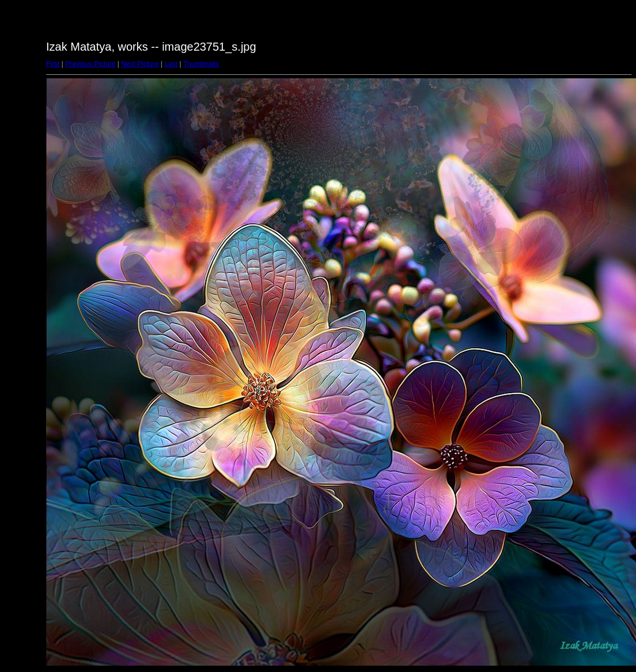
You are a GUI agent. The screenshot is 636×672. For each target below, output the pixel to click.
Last (171, 64)
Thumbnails (201, 64)
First (53, 64)
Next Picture (140, 64)
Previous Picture (90, 64)
